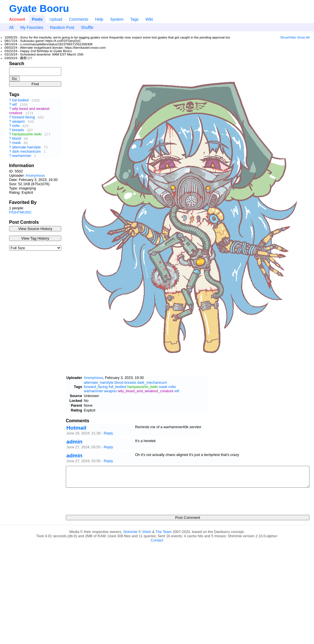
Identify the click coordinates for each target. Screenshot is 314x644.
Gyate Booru (39, 8)
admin (74, 442)
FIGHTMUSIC (20, 212)
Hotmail (76, 428)
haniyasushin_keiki (142, 387)
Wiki (149, 19)
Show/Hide (288, 37)
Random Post (62, 27)
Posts (37, 19)
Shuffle (87, 27)
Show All (303, 37)
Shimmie (130, 532)
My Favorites (32, 27)
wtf (14, 105)
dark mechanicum (27, 151)
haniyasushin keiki (27, 134)
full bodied (20, 100)
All (11, 27)
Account (17, 19)
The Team (164, 532)
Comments (79, 19)
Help (99, 19)
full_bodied (117, 387)
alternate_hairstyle (99, 382)
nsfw (16, 126)
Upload (56, 19)
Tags (134, 19)
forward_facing (96, 387)
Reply (108, 433)
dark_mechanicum (152, 382)
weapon (19, 122)
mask (17, 143)
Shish (147, 532)
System (117, 19)
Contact (157, 540)
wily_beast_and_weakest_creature (146, 391)
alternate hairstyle (27, 147)
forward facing (24, 117)
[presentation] (109, 500)
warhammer (22, 156)
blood (17, 139)
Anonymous (35, 175)
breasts (18, 130)
